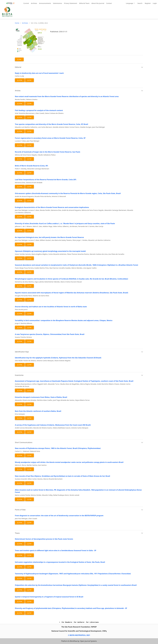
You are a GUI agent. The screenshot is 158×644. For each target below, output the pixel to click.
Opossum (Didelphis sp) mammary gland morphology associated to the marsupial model (50, 251)
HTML (20, 80)
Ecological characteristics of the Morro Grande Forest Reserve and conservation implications (52, 207)
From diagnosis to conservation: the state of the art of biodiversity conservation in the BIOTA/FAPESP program (59, 516)
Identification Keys (22, 352)
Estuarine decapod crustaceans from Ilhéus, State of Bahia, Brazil (41, 397)
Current (26, 3)
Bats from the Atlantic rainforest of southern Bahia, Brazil (38, 411)
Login (155, 3)
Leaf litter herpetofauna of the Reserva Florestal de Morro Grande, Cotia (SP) (46, 180)
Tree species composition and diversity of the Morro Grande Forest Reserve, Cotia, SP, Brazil (51, 124)
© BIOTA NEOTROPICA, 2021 (79, 635)
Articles (18, 91)
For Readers (67, 622)
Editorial (18, 67)
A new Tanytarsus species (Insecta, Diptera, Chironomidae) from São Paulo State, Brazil (50, 334)
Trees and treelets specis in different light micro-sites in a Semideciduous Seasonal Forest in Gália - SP (56, 550)
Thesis (17, 533)
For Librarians (92, 622)
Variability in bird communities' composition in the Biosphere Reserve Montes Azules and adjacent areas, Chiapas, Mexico (64, 320)
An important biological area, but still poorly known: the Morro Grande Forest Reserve (49, 237)
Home (17, 23)
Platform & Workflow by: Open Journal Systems (79, 641)
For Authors (79, 622)
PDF (20, 59)
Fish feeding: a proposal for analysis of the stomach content (39, 110)
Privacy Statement (71, 3)
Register (148, 3)
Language (130, 3)
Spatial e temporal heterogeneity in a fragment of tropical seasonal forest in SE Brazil (49, 597)
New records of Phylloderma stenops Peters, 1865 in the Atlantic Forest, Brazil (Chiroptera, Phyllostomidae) (58, 448)
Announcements (45, 3)
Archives (34, 3)
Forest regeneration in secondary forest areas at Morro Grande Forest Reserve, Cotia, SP (50, 138)
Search (140, 3)
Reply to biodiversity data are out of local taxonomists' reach (39, 73)
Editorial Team (84, 3)
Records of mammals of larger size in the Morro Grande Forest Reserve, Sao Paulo (48, 152)
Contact (109, 3)
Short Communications (24, 442)
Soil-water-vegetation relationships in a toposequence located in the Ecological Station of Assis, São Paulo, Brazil (60, 562)
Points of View (20, 510)
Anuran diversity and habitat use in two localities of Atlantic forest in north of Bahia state (51, 307)
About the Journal (98, 3)
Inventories (19, 375)
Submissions (57, 3)
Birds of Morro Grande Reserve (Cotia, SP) (31, 166)
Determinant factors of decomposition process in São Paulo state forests (44, 539)
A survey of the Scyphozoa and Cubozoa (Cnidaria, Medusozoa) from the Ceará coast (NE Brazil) (53, 425)
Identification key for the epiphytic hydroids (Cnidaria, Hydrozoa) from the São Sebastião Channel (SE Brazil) (58, 358)
